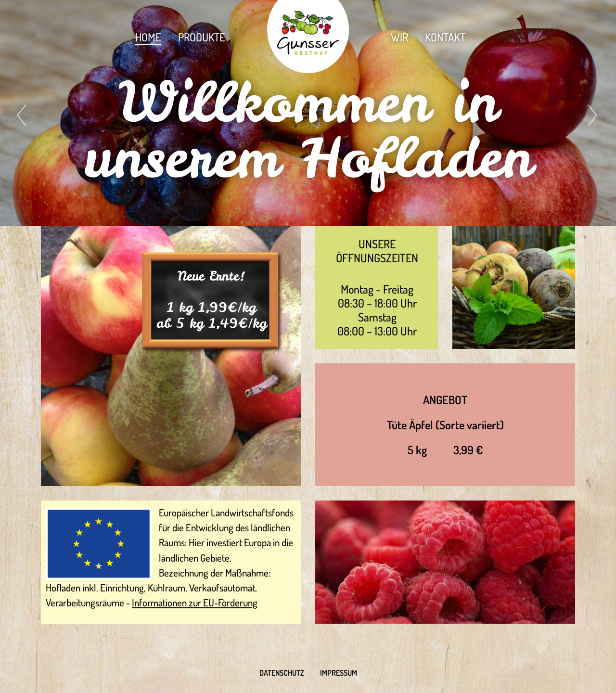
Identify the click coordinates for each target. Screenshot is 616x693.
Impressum (339, 673)
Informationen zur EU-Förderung (195, 603)
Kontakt (445, 37)
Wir (399, 37)
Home (148, 37)
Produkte (202, 37)
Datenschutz (282, 673)
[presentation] (23, 115)
